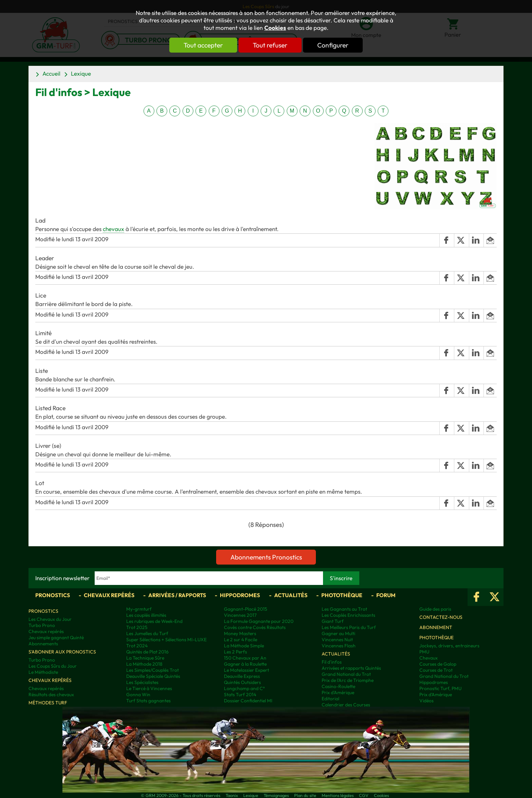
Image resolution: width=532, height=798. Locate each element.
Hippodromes (240, 595)
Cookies (275, 28)
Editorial (330, 699)
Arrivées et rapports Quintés (351, 668)
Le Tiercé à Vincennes (149, 688)
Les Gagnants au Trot (344, 609)
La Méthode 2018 (144, 664)
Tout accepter (203, 45)
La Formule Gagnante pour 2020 (259, 621)
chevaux (113, 229)
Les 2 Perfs (235, 652)
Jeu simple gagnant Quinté (56, 638)
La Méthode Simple (244, 646)
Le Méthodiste (43, 672)
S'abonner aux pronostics (62, 652)
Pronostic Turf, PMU (440, 688)
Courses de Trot (436, 670)
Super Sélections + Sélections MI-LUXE (166, 640)
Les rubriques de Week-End (154, 621)
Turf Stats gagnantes (148, 701)
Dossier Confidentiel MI (248, 701)
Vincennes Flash (339, 646)
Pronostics (53, 595)
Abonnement (436, 627)
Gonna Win (138, 695)
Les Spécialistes (142, 682)
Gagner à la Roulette (245, 664)
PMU (424, 652)
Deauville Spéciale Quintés (153, 676)
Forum (386, 595)
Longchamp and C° (244, 688)
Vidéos (426, 701)
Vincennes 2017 (240, 615)
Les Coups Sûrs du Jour (53, 666)
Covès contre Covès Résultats (255, 627)
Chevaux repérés (109, 595)
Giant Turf (333, 621)
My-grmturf (139, 609)
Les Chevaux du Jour (50, 619)
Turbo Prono (42, 625)
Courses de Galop (438, 664)
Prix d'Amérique (338, 692)
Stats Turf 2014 (240, 695)
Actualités (291, 595)
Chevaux (429, 658)
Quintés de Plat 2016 (147, 652)
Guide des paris (435, 609)
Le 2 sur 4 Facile (241, 640)
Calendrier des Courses (346, 705)
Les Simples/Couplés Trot (153, 670)
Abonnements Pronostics (266, 557)
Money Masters (240, 633)
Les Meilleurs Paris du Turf (349, 627)
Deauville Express (242, 676)
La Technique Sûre (145, 658)
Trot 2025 (137, 627)
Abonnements (43, 644)
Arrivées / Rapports (177, 595)
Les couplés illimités (146, 615)
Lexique (81, 73)
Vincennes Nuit (337, 640)
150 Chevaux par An (245, 658)
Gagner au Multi (338, 633)
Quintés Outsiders (242, 682)
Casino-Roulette (338, 686)
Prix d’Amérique (436, 695)
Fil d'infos (332, 662)
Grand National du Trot (346, 674)
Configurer (333, 45)
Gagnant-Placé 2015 (246, 609)
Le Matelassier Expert (246, 670)
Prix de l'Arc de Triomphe (348, 680)
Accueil (51, 73)
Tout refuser (270, 45)
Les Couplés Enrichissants (348, 615)
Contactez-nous (441, 617)
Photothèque (342, 595)
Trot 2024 (137, 646)
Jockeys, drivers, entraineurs (449, 646)
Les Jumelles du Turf (147, 633)
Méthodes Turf (48, 703)
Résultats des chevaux (51, 695)
